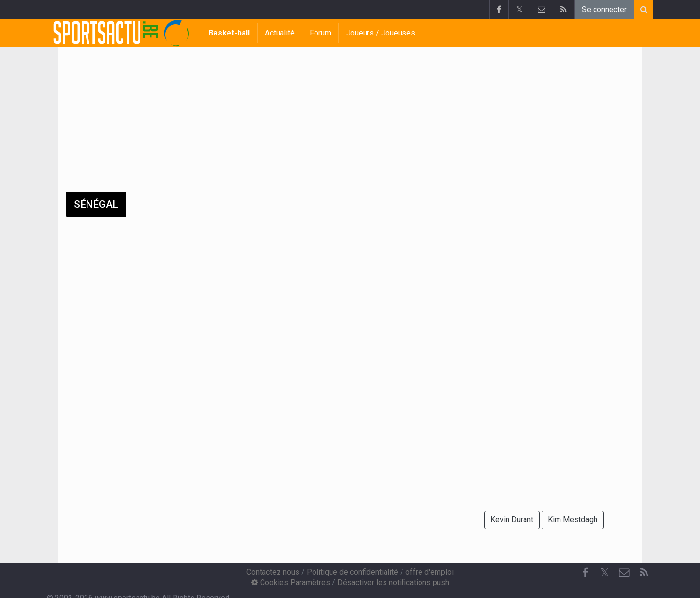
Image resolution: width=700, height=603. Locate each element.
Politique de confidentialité (352, 572)
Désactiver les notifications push (393, 582)
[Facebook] (585, 573)
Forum (320, 33)
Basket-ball (229, 33)
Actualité (280, 33)
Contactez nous (273, 572)
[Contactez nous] (624, 573)
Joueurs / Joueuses (381, 33)
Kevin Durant (512, 520)
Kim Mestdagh (573, 520)
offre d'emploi (429, 572)
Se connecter (604, 9)
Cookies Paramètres (291, 582)
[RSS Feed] (644, 573)
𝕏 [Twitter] (605, 573)
